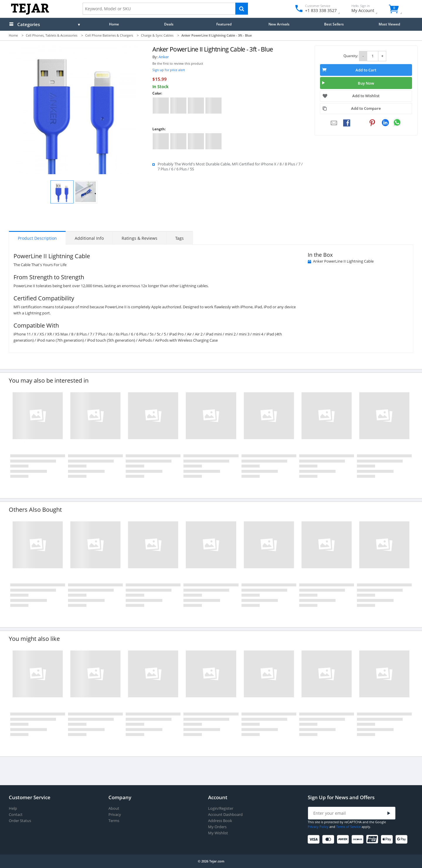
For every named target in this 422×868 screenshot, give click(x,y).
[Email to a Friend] (334, 123)
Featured (224, 24)
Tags (179, 238)
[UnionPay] (373, 839)
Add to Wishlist (366, 96)
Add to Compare (366, 108)
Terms (114, 821)
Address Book (220, 821)
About (114, 808)
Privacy (115, 815)
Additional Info (89, 238)
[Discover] (359, 839)
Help (13, 808)
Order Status (20, 821)
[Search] (242, 9)
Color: (157, 93)
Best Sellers (334, 24)
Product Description (37, 238)
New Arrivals (279, 24)
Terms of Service (348, 827)
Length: (159, 129)
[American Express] (344, 839)
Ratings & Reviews (139, 238)
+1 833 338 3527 (320, 10)
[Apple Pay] (388, 839)
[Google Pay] (403, 839)
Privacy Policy (318, 827)
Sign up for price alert (169, 70)
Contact (16, 815)
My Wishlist (218, 833)
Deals (169, 24)
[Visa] (315, 839)
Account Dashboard (225, 815)
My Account (368, 9)
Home (114, 24)
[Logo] (30, 13)
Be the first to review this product (178, 64)
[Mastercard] (329, 839)
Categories (29, 24)
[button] (62, 192)
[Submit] (389, 813)
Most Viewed (389, 24)
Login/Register (221, 808)
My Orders (217, 827)
